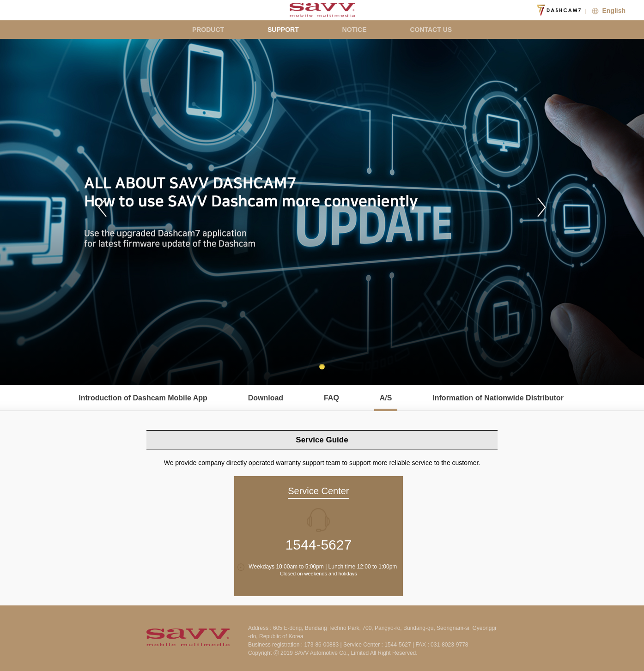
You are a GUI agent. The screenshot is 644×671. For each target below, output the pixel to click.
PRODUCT (208, 30)
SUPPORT (283, 30)
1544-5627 (319, 545)
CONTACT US (431, 30)
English (608, 11)
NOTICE (355, 30)
